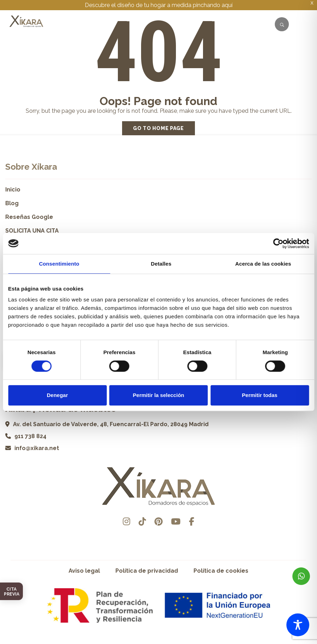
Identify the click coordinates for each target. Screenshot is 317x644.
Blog (12, 203)
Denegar (57, 395)
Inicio (13, 190)
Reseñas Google (29, 217)
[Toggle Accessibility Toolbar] (298, 625)
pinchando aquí (213, 5)
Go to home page (158, 128)
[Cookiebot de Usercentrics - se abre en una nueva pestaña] (278, 243)
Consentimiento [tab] (59, 264)
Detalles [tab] (161, 264)
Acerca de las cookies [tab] (263, 264)
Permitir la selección (159, 395)
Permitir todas (260, 395)
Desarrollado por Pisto (158, 641)
